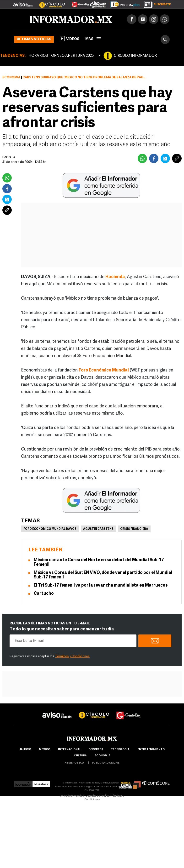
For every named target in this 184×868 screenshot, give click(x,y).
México (45, 750)
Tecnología (120, 750)
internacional (69, 750)
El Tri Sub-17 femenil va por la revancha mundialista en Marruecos (101, 585)
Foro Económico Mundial (104, 370)
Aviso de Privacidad (72, 796)
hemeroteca (74, 763)
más (93, 39)
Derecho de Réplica (98, 796)
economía (103, 756)
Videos (70, 39)
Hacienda (115, 277)
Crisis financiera (134, 529)
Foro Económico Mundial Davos (50, 529)
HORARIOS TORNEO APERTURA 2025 (61, 56)
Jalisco (25, 750)
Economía (11, 77)
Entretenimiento (151, 750)
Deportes (96, 750)
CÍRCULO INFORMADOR (135, 56)
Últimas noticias (34, 39)
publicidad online (106, 763)
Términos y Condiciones (72, 656)
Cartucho (44, 594)
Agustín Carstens (98, 529)
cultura (80, 756)
